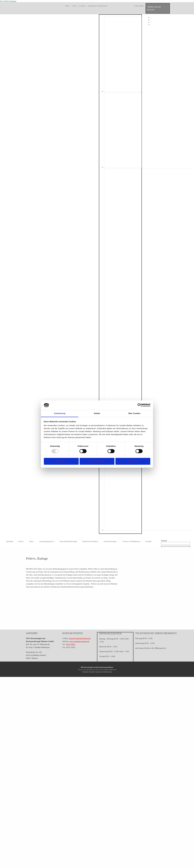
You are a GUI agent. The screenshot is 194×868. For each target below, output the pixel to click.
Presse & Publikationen (132, 541)
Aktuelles (10, 541)
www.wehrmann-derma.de (79, 641)
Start (67, 6)
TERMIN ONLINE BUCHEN (154, 8)
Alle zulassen (133, 461)
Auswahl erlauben (97, 461)
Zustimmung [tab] (60, 413)
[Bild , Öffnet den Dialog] (123, 91)
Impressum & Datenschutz (98, 6)
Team (31, 541)
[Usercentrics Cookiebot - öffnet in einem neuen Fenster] (139, 405)
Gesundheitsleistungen (68, 541)
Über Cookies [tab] (134, 413)
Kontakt (82, 6)
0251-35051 (139, 6)
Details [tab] (97, 413)
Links (74, 6)
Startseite (85, 672)
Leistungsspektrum (46, 541)
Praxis (21, 541)
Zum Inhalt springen (8, 1)
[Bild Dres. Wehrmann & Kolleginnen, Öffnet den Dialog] (123, 167)
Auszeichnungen (110, 541)
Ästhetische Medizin (90, 541)
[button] (176, 547)
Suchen (164, 541)
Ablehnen (61, 461)
